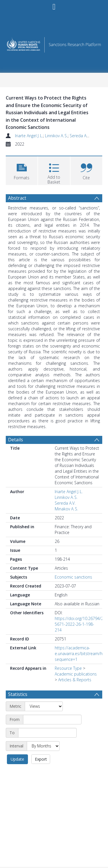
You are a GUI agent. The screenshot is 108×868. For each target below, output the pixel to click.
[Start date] (52, 720)
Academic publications (76, 674)
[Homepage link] (54, 43)
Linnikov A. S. (56, 136)
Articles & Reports (75, 680)
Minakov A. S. (66, 509)
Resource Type (68, 668)
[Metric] (44, 706)
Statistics (18, 694)
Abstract (17, 198)
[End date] (47, 733)
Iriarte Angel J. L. (29, 136)
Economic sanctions (73, 577)
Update (17, 759)
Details (16, 440)
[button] (22, 170)
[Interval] (43, 746)
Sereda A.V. (80, 136)
